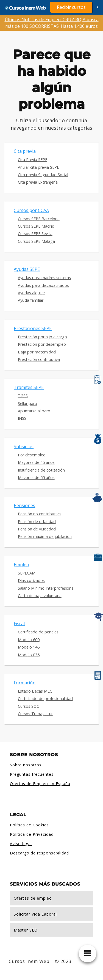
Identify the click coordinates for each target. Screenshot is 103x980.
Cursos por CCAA (31, 210)
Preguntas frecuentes (32, 774)
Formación (25, 683)
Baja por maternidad (37, 352)
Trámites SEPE (29, 387)
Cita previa (25, 151)
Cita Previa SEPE (33, 160)
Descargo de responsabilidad (39, 853)
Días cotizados (31, 580)
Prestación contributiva (39, 359)
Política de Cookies (29, 825)
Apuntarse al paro (34, 411)
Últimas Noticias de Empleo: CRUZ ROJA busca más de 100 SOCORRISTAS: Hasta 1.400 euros (52, 23)
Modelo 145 (29, 647)
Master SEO (26, 930)
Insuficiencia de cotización (41, 470)
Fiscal (19, 624)
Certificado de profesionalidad (45, 699)
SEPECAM (27, 573)
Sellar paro (27, 403)
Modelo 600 (29, 640)
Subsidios (24, 447)
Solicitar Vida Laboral (35, 914)
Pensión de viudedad (37, 529)
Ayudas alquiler (31, 293)
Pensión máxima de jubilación (45, 536)
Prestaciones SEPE (33, 328)
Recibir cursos (71, 7)
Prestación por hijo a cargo (42, 337)
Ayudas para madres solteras (44, 278)
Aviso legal (21, 844)
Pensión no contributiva (39, 514)
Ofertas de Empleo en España (40, 784)
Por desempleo (32, 455)
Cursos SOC (28, 706)
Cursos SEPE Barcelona (39, 219)
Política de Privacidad (32, 834)
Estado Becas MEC (35, 691)
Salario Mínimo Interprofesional (46, 588)
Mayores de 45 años (36, 462)
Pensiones (24, 505)
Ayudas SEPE (27, 269)
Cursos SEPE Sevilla (35, 234)
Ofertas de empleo (33, 898)
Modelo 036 (29, 655)
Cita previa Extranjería (38, 182)
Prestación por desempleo (42, 344)
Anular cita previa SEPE (38, 167)
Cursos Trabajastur (35, 714)
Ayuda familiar (31, 300)
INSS (22, 418)
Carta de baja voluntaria (40, 596)
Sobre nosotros (26, 765)
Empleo (21, 565)
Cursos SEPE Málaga (36, 241)
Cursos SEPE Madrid (36, 226)
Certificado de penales (38, 632)
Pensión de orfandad (37, 522)
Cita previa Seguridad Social (43, 175)
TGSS (23, 396)
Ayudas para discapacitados (43, 285)
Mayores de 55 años (36, 477)
